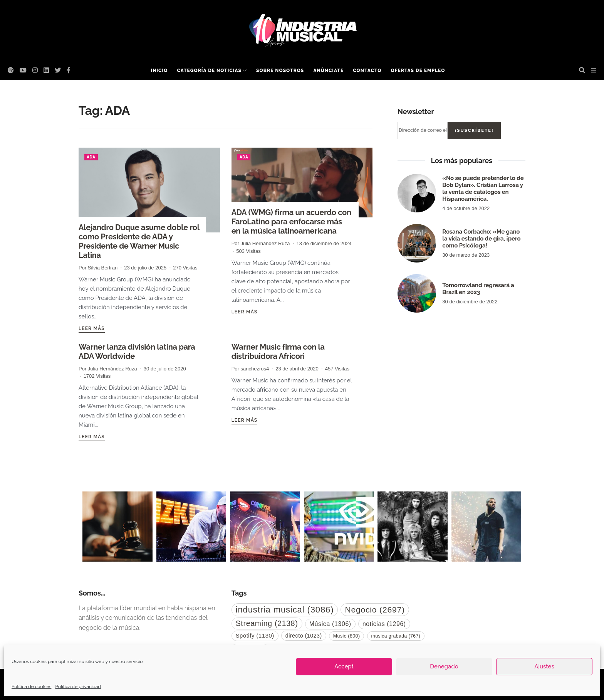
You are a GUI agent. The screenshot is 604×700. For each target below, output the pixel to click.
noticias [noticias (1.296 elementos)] (384, 624)
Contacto (367, 71)
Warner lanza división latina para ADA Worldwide (137, 352)
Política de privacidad (78, 687)
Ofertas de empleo (418, 71)
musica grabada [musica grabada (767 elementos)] (396, 636)
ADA (91, 157)
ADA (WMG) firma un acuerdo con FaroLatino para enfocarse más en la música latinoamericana (291, 222)
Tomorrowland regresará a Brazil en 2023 (478, 289)
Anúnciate (328, 71)
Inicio (159, 71)
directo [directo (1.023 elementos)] (304, 636)
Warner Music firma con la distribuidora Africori (278, 352)
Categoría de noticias (209, 71)
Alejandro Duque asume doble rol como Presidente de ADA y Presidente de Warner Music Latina (139, 241)
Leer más (92, 328)
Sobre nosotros (280, 71)
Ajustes (544, 666)
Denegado (444, 666)
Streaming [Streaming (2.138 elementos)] (267, 623)
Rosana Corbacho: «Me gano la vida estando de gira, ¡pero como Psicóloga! (481, 239)
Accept (344, 666)
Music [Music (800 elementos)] (347, 636)
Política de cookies (31, 687)
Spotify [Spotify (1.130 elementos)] (255, 636)
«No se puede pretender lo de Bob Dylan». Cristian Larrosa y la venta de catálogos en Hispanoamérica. (483, 188)
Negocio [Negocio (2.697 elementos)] (375, 610)
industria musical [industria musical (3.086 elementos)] (285, 610)
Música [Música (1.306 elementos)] (330, 624)
